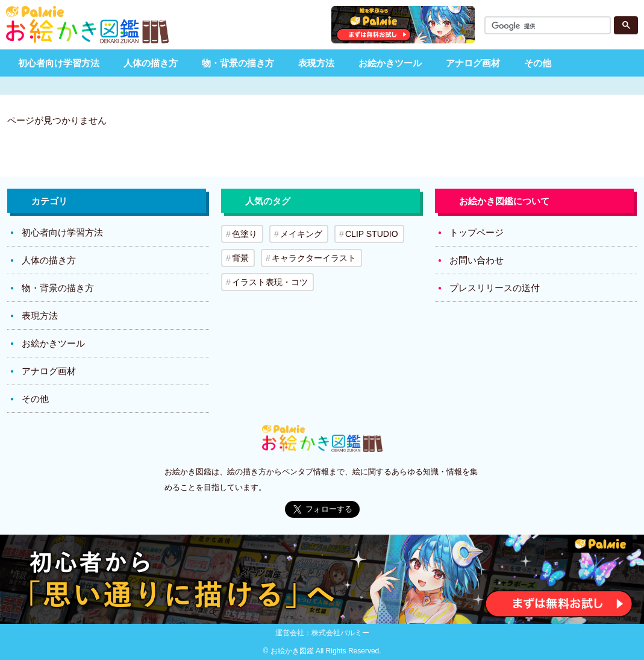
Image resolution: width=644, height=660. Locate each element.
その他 (538, 63)
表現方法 (316, 63)
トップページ (477, 232)
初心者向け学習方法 (59, 63)
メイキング (301, 234)
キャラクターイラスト (314, 258)
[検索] (549, 27)
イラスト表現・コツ (270, 282)
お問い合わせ (477, 260)
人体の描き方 (151, 63)
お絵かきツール (390, 63)
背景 (240, 258)
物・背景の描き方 (238, 63)
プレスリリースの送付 (495, 288)
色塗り (245, 234)
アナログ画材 (473, 63)
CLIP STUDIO (372, 234)
